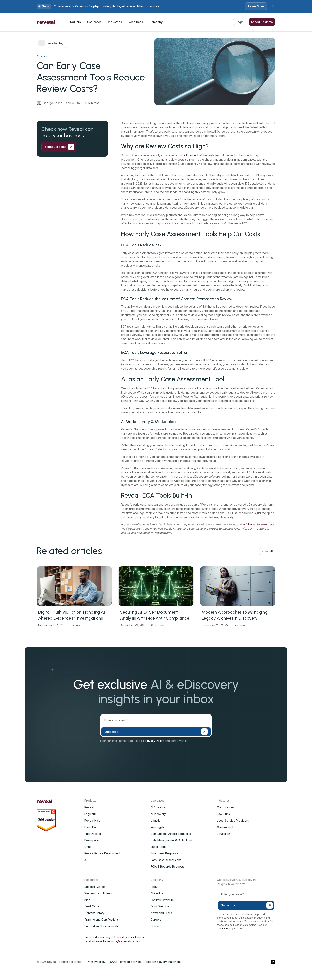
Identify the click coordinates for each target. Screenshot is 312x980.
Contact (156, 926)
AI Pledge (157, 893)
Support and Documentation (103, 926)
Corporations (226, 807)
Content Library (94, 913)
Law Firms (223, 814)
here (138, 937)
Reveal (89, 807)
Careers (156, 919)
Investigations (160, 827)
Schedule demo (262, 22)
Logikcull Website (162, 900)
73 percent (191, 155)
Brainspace (92, 840)
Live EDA (90, 827)
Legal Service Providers (233, 821)
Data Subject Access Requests (171, 834)
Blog (87, 900)
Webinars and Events (98, 893)
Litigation (156, 821)
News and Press (161, 913)
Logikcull (90, 814)
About (155, 887)
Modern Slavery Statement (163, 962)
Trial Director (93, 834)
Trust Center (93, 906)
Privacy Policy (155, 741)
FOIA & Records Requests (168, 866)
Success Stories (95, 887)
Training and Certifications (101, 919)
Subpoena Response (165, 853)
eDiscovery (158, 814)
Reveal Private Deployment (102, 853)
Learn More (256, 6)
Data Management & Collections (172, 840)
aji (86, 860)
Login (240, 22)
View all (267, 551)
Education (224, 834)
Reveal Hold (92, 821)
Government (225, 827)
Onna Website (160, 906)
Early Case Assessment (166, 860)
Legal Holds (158, 847)
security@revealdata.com (123, 941)
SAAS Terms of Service (126, 962)
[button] (75, 22)
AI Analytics (158, 807)
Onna (88, 847)
